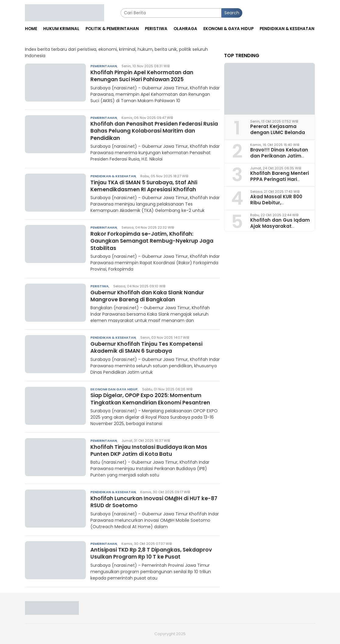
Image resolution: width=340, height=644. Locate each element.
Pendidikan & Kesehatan (113, 176)
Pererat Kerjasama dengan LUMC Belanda (278, 129)
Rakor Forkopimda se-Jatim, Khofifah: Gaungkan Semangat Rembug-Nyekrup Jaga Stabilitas (147, 241)
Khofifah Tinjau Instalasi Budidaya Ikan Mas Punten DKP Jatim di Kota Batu (153, 450)
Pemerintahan (104, 66)
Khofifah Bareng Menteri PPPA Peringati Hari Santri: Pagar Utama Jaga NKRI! (280, 182)
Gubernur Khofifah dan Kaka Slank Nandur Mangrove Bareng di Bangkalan (151, 296)
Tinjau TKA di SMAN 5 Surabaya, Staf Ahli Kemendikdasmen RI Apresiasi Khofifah (148, 186)
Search (232, 13)
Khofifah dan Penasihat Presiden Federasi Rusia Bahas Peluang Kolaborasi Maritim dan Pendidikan (154, 131)
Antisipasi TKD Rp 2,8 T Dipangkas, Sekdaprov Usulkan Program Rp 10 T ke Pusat (154, 553)
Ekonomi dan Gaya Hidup (114, 389)
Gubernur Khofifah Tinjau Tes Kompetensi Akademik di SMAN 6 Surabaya (149, 347)
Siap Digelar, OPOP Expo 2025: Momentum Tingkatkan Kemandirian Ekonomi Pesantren (154, 399)
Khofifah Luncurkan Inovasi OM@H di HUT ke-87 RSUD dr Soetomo (154, 502)
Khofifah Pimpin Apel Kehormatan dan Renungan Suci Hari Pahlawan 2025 (145, 76)
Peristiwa (100, 286)
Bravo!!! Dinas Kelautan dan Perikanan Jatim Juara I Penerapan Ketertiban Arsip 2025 (279, 159)
